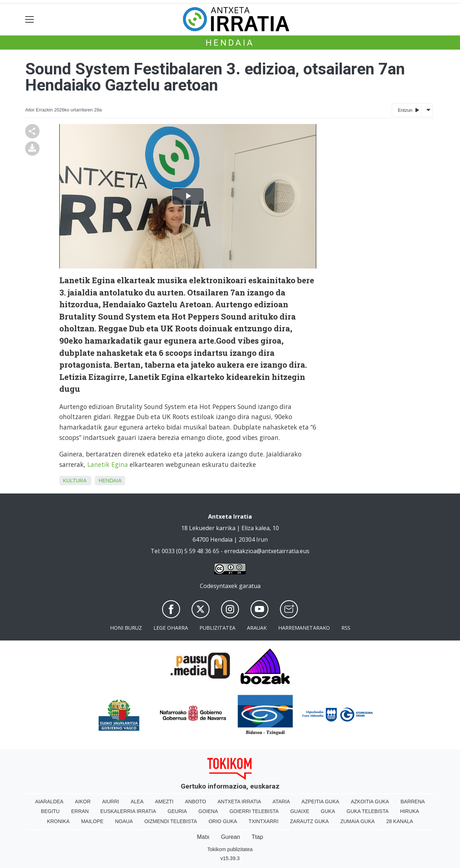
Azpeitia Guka (320, 802)
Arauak (257, 628)
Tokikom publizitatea (230, 849)
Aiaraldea (49, 802)
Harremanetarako (304, 628)
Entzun (408, 110)
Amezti (164, 802)
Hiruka (410, 811)
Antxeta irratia (240, 802)
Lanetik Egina (107, 464)
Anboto (196, 802)
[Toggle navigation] (30, 19)
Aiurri (111, 802)
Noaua (124, 821)
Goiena (208, 811)
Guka (328, 811)
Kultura (75, 481)
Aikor (83, 802)
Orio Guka (223, 821)
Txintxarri (264, 821)
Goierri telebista (254, 811)
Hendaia (230, 43)
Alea (137, 802)
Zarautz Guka (309, 821)
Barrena (413, 802)
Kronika (58, 821)
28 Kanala (400, 821)
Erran (80, 811)
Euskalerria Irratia (128, 811)
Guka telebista (367, 811)
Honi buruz (126, 628)
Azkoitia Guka (370, 802)
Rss (346, 628)
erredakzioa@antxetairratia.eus (267, 551)
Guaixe (300, 811)
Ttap (257, 837)
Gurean (231, 837)
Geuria (177, 811)
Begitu (50, 811)
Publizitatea (217, 628)
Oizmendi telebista (171, 821)
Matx (203, 837)
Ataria (281, 802)
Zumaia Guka (358, 821)
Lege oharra (171, 628)
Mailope (92, 821)
